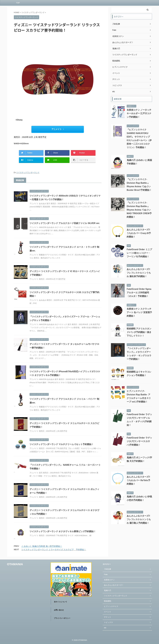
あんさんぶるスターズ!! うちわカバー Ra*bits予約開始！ (138, 480)
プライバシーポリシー (62, 618)
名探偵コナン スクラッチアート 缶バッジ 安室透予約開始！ (139, 312)
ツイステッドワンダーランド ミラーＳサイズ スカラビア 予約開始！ (54, 550)
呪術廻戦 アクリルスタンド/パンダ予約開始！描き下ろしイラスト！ (139, 332)
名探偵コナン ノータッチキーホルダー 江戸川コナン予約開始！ (139, 113)
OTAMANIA (15, 564)
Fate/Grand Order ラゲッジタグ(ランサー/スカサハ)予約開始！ (139, 441)
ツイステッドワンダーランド (28, 173)
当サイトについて (60, 602)
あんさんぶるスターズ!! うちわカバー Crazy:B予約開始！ (139, 233)
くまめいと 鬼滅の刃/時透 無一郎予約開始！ (42, 546)
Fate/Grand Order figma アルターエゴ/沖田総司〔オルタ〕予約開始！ (139, 293)
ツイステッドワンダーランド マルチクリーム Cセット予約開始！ (62, 444)
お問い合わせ (59, 610)
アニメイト (58, 129)
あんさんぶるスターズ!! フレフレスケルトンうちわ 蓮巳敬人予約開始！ (139, 519)
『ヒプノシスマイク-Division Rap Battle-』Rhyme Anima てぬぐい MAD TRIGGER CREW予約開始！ (139, 210)
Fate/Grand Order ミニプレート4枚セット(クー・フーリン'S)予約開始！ (139, 253)
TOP (18, 3)
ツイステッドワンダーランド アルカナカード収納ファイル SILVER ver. (65, 223)
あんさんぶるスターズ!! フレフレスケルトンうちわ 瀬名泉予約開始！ (139, 273)
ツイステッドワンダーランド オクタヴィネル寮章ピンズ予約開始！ (63, 531)
